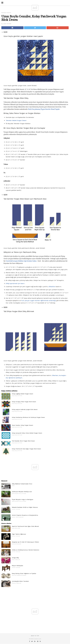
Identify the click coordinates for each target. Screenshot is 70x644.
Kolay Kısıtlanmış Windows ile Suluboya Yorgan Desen (28, 417)
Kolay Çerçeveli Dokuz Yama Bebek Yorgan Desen (27, 433)
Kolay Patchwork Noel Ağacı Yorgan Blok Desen (26, 449)
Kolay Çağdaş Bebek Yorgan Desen (22, 394)
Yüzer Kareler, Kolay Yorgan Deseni (22, 425)
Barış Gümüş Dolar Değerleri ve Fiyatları (24, 573)
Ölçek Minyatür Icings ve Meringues (23, 499)
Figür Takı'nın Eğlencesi (19, 534)
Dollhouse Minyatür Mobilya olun (22, 492)
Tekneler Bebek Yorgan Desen (16, 120)
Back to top (35, 636)
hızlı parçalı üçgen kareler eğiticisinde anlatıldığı (39, 301)
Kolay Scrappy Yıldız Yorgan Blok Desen (24, 402)
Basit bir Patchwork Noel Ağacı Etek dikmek (25, 526)
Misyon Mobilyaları (17, 566)
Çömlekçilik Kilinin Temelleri (20, 581)
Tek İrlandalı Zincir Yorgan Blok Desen (23, 441)
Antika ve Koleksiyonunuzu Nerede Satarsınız (26, 550)
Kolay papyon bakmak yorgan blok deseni (25, 409)
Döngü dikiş (15, 558)
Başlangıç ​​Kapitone (6, 13)
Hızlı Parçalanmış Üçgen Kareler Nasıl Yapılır (44, 109)
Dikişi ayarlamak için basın (15, 283)
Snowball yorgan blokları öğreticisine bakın (21, 261)
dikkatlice (52, 287)
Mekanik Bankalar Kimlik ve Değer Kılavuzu (25, 507)
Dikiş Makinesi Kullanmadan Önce (22, 484)
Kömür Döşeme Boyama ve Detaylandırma (25, 515)
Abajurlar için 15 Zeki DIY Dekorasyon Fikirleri (25, 542)
